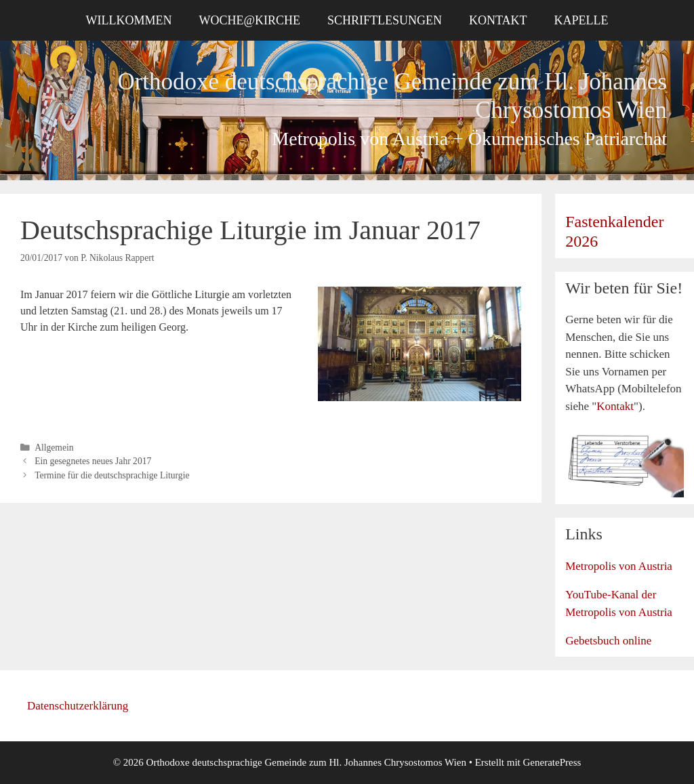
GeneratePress (552, 762)
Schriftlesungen (385, 20)
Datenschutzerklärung (78, 706)
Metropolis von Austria (619, 566)
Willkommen (128, 20)
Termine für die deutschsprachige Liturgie (112, 475)
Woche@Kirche (249, 20)
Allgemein (54, 448)
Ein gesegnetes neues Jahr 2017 (93, 461)
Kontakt (498, 20)
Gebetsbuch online (608, 641)
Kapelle (581, 20)
